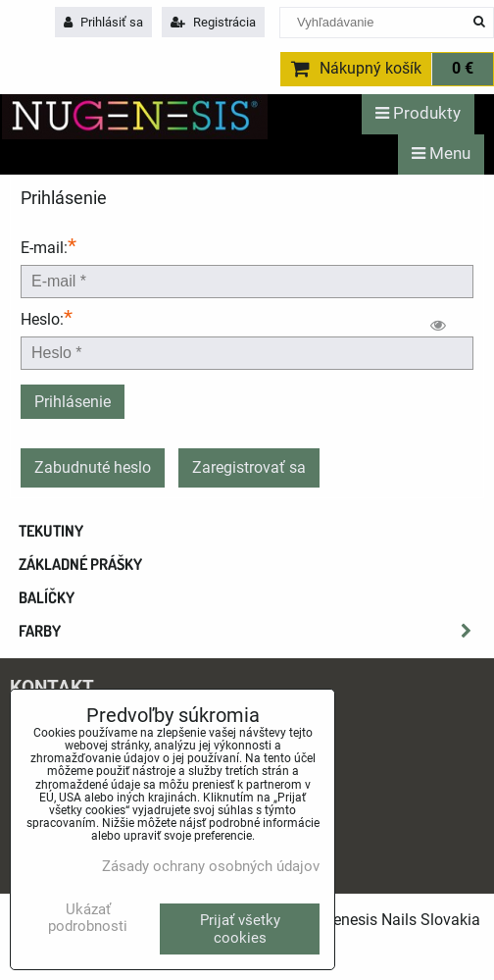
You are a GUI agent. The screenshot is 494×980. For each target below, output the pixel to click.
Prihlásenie (73, 402)
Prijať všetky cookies (240, 929)
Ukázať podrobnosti (88, 918)
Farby (251, 631)
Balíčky (47, 597)
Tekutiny (51, 531)
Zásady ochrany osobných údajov (211, 866)
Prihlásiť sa (103, 22)
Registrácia (213, 22)
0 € (463, 69)
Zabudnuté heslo (93, 467)
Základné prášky (80, 564)
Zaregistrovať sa (249, 467)
